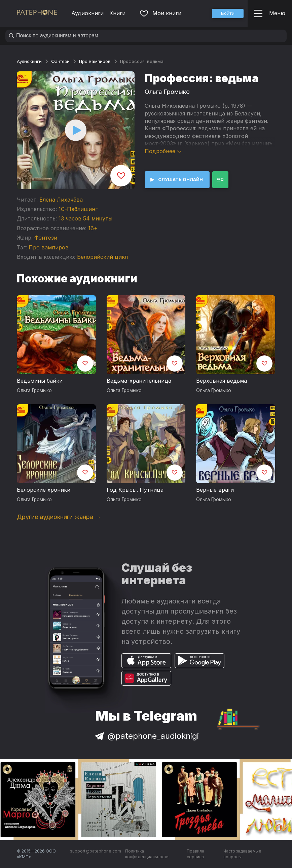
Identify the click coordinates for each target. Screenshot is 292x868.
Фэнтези (60, 61)
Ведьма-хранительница (139, 381)
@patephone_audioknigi (146, 736)
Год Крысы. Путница (135, 490)
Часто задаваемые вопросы (242, 854)
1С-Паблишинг (78, 209)
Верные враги (215, 490)
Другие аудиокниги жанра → (59, 517)
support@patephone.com (96, 851)
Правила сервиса (195, 854)
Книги (117, 13)
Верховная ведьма (222, 381)
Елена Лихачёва (61, 200)
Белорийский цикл (102, 257)
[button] (228, 13)
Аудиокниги (87, 13)
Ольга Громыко (167, 92)
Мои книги (161, 13)
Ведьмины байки (40, 381)
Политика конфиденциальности (147, 854)
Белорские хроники (44, 490)
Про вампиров (95, 61)
